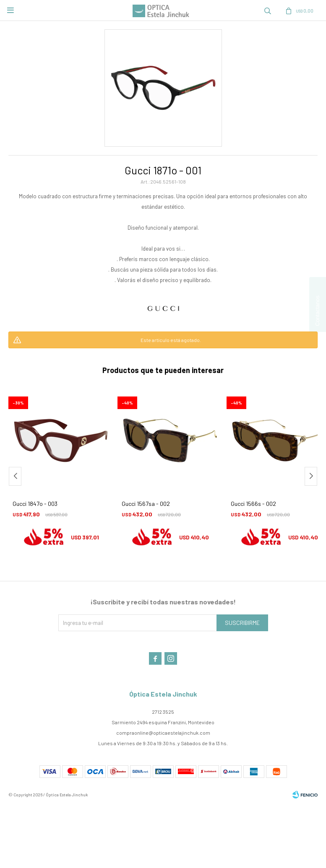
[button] (311, 476)
